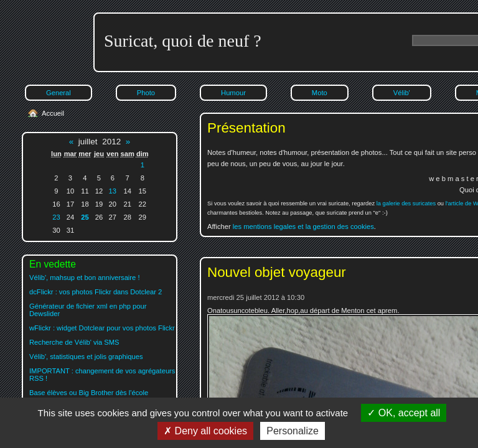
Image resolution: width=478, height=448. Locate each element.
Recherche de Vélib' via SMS (74, 342)
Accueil (53, 113)
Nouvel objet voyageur (277, 272)
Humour (233, 93)
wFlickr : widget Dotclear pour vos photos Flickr (102, 328)
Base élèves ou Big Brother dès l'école (89, 393)
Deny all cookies (205, 431)
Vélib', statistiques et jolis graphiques (86, 357)
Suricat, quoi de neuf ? (183, 41)
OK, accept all (404, 413)
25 (85, 217)
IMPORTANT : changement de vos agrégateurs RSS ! (102, 375)
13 (113, 191)
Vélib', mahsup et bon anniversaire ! (85, 278)
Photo (146, 93)
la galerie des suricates (406, 203)
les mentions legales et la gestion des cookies (303, 226)
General (59, 93)
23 (56, 217)
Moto (320, 93)
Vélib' (402, 93)
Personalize (293, 431)
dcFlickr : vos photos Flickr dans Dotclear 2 (96, 292)
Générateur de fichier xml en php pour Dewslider (88, 310)
